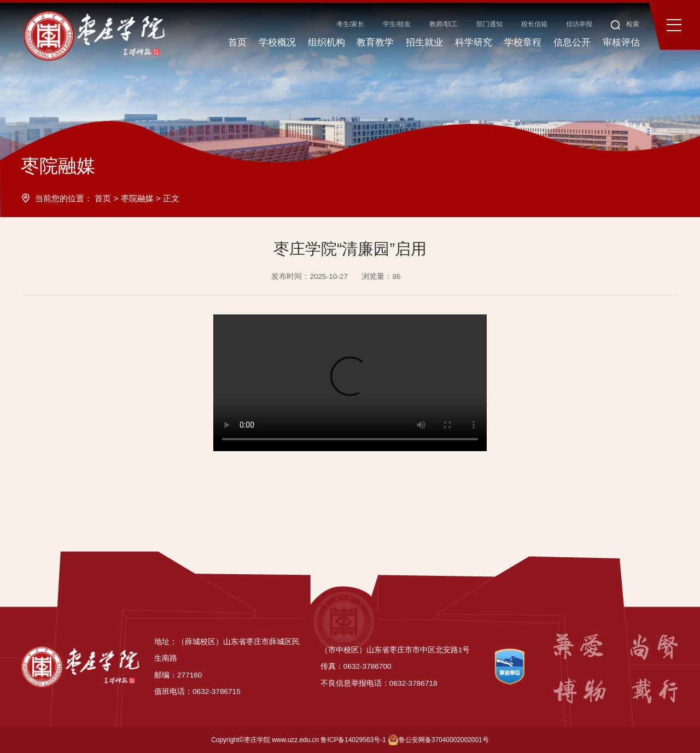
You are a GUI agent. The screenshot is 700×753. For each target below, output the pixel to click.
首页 (103, 198)
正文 (171, 198)
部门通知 (489, 24)
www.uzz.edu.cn (295, 740)
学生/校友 (397, 24)
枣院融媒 (137, 198)
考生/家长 (350, 24)
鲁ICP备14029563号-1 (353, 740)
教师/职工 (443, 24)
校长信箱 (534, 24)
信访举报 (579, 24)
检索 (625, 24)
